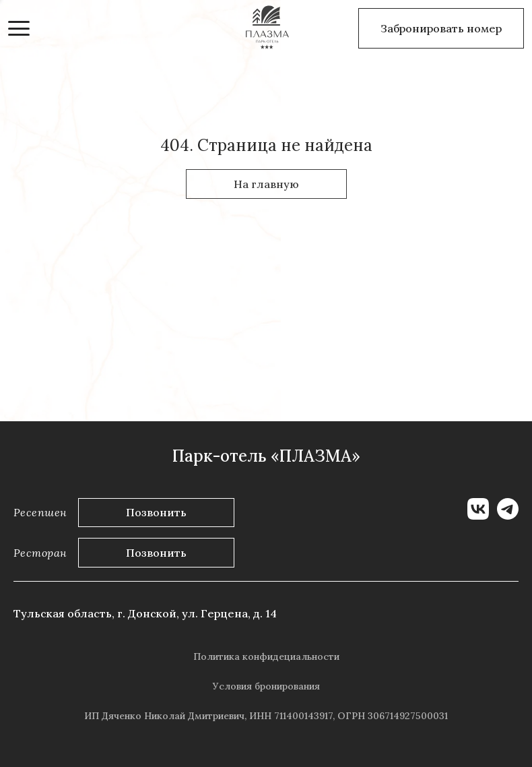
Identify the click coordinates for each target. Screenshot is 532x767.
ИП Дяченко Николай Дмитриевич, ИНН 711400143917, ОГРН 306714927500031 (266, 716)
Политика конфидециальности (266, 656)
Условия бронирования (266, 686)
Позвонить (156, 512)
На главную (266, 184)
